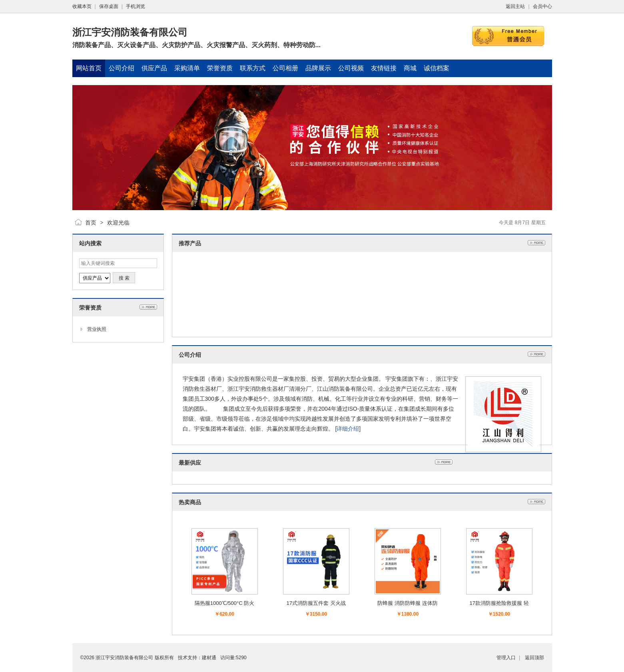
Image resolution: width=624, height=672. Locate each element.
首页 (91, 223)
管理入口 (506, 658)
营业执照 (97, 329)
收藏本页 (82, 6)
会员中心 (542, 6)
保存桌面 (109, 6)
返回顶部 (534, 658)
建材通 (209, 658)
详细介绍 (348, 429)
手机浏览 (136, 6)
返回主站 (515, 6)
